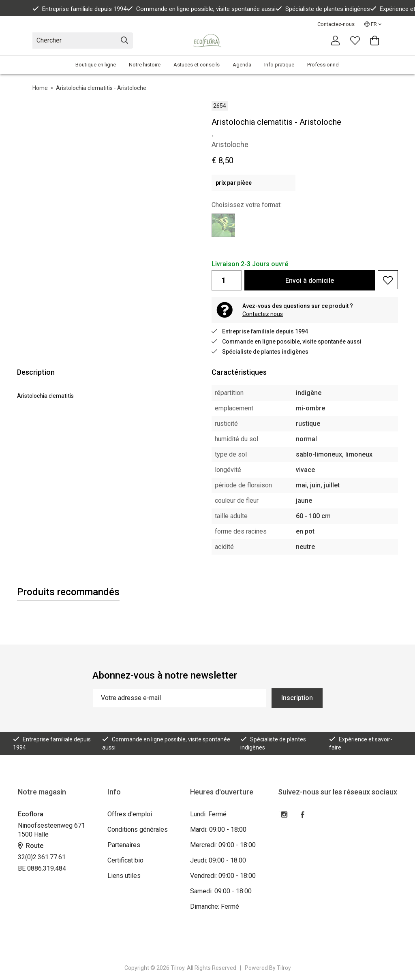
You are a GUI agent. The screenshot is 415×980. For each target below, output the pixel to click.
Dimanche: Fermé (215, 906)
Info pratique (279, 65)
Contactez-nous (336, 24)
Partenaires (124, 845)
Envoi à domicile (310, 281)
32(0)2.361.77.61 (42, 857)
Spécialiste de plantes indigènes (323, 9)
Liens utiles (124, 876)
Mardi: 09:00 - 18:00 (218, 829)
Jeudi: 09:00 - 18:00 (218, 860)
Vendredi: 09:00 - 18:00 (223, 876)
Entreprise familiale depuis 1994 (79, 9)
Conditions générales (138, 829)
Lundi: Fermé (208, 814)
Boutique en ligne (96, 65)
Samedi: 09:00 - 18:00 (221, 891)
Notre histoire (145, 65)
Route (31, 846)
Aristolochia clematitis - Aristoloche (101, 88)
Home (40, 88)
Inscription (297, 698)
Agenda (242, 65)
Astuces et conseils (197, 65)
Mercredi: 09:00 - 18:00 (223, 845)
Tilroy (284, 968)
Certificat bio (125, 860)
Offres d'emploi (130, 814)
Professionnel (323, 65)
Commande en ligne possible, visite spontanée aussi (201, 9)
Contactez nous (263, 314)
